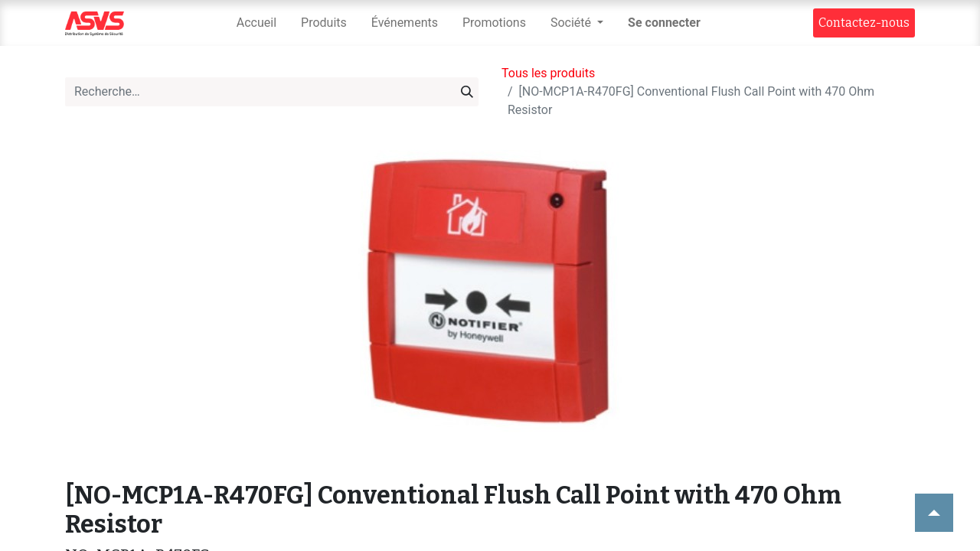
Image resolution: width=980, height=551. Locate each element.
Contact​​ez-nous (864, 23)
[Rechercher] (467, 92)
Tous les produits (548, 73)
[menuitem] (256, 23)
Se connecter (664, 23)
